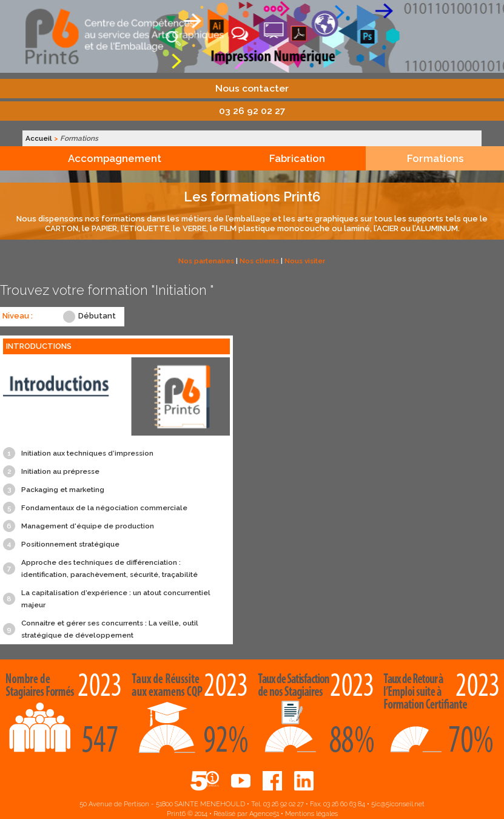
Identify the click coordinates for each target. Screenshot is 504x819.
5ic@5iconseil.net (398, 804)
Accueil (39, 138)
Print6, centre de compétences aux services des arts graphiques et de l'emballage (252, 36)
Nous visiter (305, 261)
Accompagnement (115, 158)
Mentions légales (311, 814)
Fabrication (297, 158)
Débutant (97, 316)
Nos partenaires (206, 261)
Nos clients (259, 261)
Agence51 (264, 814)
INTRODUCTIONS (39, 346)
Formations (435, 158)
